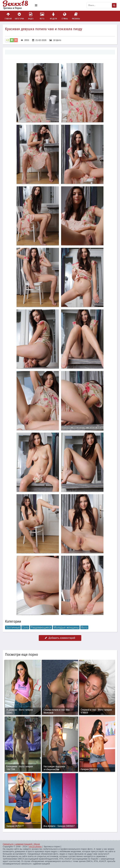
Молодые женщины (66, 627)
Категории (19, 16)
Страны (65, 16)
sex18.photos (35, 847)
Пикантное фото (18, 5)
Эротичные (13, 627)
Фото (42, 16)
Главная (8, 16)
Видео (31, 16)
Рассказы (76, 16)
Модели (53, 16)
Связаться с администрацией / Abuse (21, 844)
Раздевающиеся (41, 627)
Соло (25, 627)
